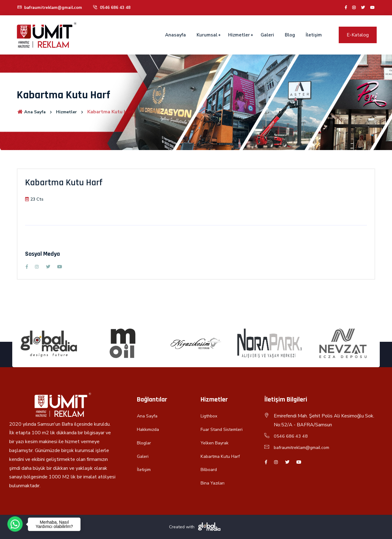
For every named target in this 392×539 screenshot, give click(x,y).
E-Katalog (358, 35)
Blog (290, 35)
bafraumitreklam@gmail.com (51, 8)
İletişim (314, 35)
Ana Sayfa (33, 112)
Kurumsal (207, 35)
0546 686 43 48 (115, 8)
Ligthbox (210, 416)
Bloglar (145, 443)
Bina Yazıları (213, 483)
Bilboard (210, 469)
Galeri (267, 35)
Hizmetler (239, 35)
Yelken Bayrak (216, 443)
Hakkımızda (149, 429)
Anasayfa (175, 35)
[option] (49, 343)
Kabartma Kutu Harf (222, 456)
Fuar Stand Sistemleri (224, 429)
